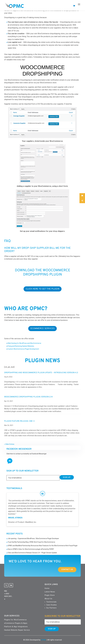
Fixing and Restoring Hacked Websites (21, 346)
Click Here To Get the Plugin (43, 289)
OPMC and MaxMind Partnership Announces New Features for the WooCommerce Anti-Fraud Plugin (43, 546)
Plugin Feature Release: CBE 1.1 (19, 421)
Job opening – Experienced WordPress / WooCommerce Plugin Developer (33, 538)
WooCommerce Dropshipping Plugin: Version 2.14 (28, 397)
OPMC (43, 640)
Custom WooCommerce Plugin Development (23, 349)
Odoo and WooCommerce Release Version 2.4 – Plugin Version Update (32, 553)
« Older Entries (9, 444)
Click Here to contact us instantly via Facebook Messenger (27, 454)
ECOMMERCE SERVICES (42, 329)
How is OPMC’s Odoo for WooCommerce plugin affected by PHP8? (31, 549)
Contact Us (62, 569)
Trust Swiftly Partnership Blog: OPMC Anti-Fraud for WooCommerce (31, 542)
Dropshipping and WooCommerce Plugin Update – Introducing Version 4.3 (41, 373)
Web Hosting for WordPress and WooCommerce (24, 343)
